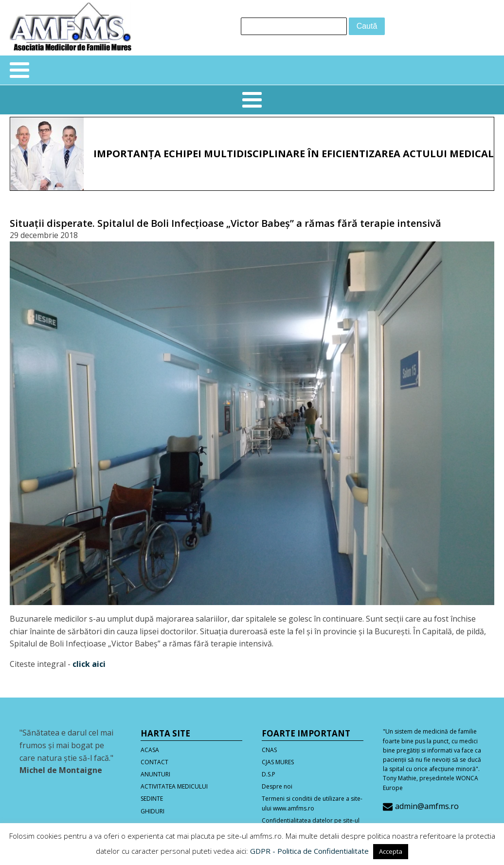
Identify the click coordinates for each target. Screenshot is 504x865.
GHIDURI (153, 811)
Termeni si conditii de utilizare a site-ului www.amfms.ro (312, 803)
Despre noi (277, 786)
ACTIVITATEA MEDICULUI (174, 786)
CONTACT (154, 762)
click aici (89, 664)
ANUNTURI (155, 774)
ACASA (150, 750)
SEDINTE (152, 799)
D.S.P (269, 774)
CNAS (269, 750)
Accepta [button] (391, 851)
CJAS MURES (278, 762)
